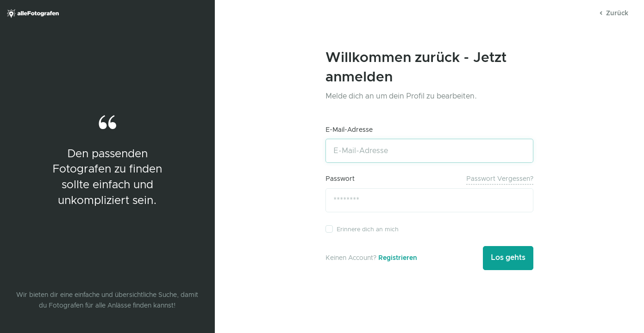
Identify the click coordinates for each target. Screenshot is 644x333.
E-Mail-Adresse (349, 130)
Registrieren (398, 258)
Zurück (614, 13)
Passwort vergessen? (500, 179)
